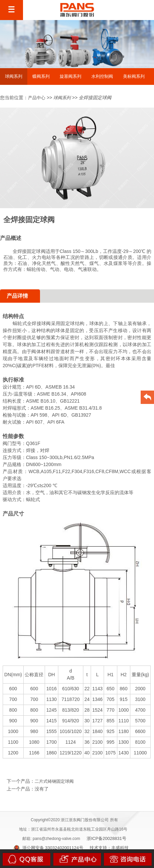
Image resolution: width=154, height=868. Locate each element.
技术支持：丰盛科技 (109, 848)
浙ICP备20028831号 (106, 838)
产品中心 (37, 98)
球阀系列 (62, 98)
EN (138, 10)
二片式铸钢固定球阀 (54, 781)
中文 (120, 10)
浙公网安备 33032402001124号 (48, 848)
